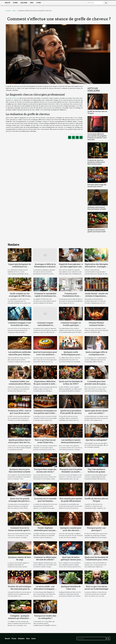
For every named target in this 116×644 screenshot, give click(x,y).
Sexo (32, 3)
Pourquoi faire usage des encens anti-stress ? (97, 186)
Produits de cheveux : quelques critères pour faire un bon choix (96, 162)
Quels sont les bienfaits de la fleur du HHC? (71, 383)
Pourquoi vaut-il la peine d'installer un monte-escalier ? (71, 472)
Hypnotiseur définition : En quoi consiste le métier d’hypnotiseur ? (45, 384)
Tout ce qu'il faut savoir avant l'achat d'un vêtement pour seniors (45, 442)
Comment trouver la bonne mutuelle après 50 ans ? (20, 530)
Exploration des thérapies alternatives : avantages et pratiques (96, 267)
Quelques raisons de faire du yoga (20, 558)
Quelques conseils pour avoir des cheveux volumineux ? (71, 530)
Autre (39, 3)
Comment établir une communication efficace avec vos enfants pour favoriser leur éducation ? (20, 385)
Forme (15, 3)
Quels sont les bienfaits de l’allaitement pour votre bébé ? (96, 560)
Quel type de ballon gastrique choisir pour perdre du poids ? (71, 560)
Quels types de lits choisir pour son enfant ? (96, 412)
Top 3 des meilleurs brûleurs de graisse (96, 471)
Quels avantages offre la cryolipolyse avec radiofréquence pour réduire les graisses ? (96, 356)
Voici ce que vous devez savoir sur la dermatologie (96, 588)
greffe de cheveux (13, 98)
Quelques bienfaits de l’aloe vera (71, 588)
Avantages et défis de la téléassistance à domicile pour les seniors (45, 267)
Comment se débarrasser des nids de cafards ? (45, 558)
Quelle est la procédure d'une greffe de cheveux (71, 412)
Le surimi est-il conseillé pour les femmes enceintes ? (45, 501)
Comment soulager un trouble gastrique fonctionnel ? (71, 325)
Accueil (8, 11)
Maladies (24, 3)
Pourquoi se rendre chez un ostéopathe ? (45, 617)
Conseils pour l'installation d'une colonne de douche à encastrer (71, 297)
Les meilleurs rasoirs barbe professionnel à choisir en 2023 (71, 442)
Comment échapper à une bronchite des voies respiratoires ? (20, 325)
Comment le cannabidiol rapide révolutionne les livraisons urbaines (45, 296)
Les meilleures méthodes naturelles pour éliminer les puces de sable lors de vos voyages (20, 356)
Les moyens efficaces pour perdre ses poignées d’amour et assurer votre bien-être (97, 137)
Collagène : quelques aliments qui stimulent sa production (20, 618)
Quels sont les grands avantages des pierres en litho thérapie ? (20, 501)
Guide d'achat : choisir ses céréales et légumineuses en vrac (96, 296)
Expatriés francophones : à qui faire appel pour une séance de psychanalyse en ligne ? (71, 268)
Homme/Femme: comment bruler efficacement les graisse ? (96, 325)
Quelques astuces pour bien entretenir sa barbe (97, 208)
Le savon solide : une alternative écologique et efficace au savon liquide (45, 589)
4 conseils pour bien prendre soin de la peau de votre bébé (96, 384)
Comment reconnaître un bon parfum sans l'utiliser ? (45, 413)
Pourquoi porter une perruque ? (96, 529)
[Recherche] (95, 3)
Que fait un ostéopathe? (96, 440)
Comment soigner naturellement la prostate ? (45, 325)
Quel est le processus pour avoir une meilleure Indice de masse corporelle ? (45, 356)
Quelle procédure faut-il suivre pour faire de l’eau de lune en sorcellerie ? (20, 442)
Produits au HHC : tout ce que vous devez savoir (20, 412)
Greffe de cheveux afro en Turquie (96, 500)
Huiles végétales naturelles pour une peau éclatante (45, 530)
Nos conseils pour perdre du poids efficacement (71, 500)
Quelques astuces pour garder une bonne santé (97, 231)
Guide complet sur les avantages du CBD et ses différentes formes (20, 296)
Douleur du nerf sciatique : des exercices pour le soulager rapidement (20, 589)
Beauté (7, 3)
